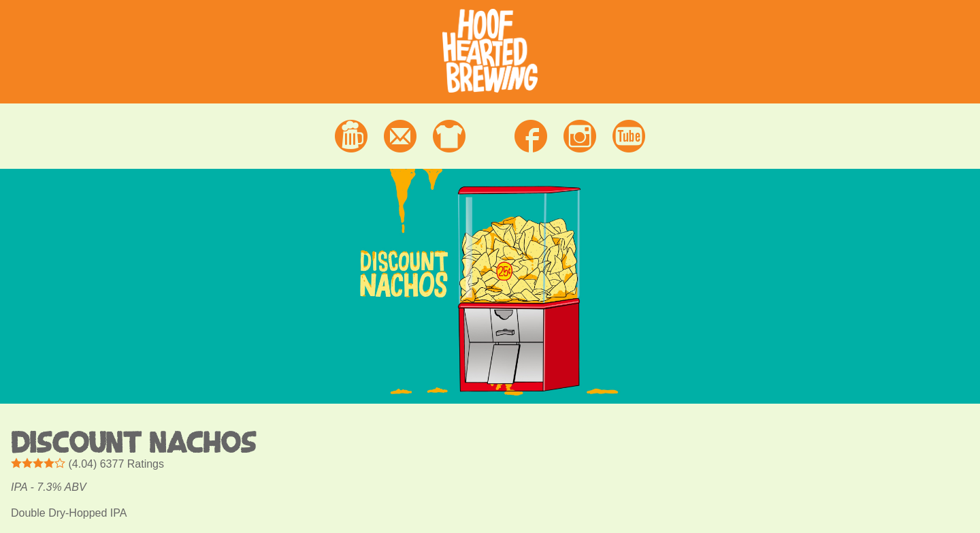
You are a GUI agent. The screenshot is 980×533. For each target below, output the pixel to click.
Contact (400, 136)
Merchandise (449, 136)
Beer (351, 136)
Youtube (629, 136)
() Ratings (87, 464)
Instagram (580, 136)
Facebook (531, 136)
